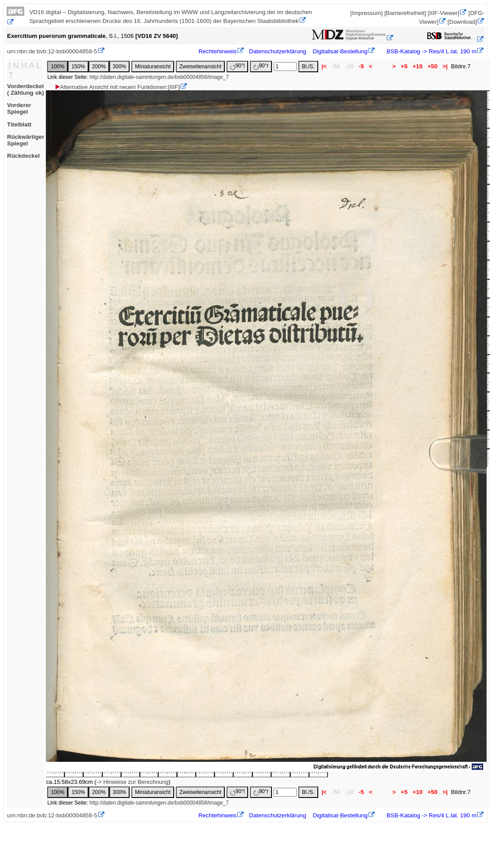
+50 (432, 66)
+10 (417, 66)
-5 (361, 66)
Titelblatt (19, 124)
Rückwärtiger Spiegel (26, 140)
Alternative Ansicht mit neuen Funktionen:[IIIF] (117, 87)
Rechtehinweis (218, 51)
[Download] (462, 22)
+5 (404, 66)
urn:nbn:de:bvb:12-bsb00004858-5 (52, 51)
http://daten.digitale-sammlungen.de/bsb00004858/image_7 (159, 77)
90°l (237, 66)
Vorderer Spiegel (19, 108)
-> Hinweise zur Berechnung (133, 782)
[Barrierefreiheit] (405, 13)
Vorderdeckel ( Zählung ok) (26, 89)
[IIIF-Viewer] (443, 13)
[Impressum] (366, 13)
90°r (261, 66)
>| (445, 66)
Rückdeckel (23, 156)
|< (324, 66)
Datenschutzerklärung (278, 51)
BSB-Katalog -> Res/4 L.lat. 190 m (431, 51)
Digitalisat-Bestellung (340, 51)
